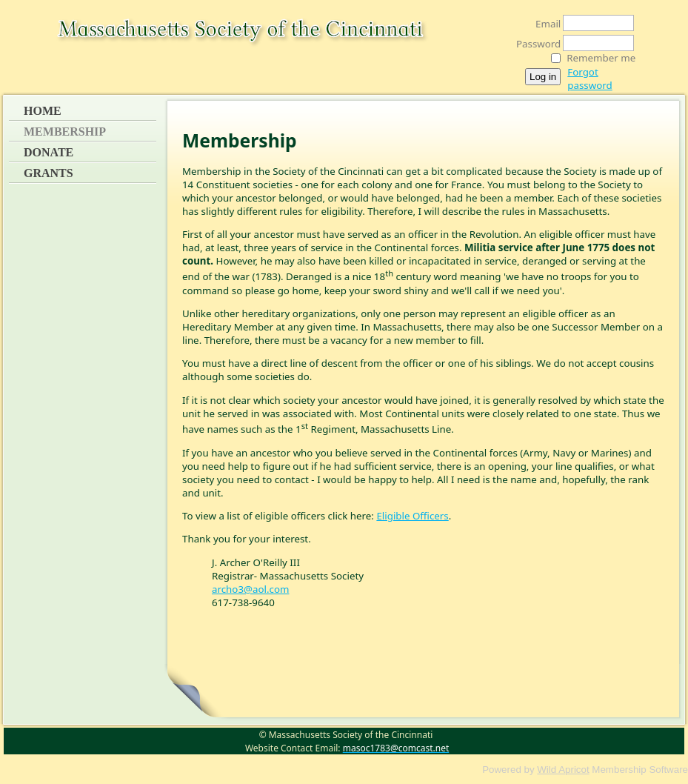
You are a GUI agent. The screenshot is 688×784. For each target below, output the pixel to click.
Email (544, 24)
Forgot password (590, 79)
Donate (49, 152)
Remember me (601, 58)
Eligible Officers (412, 516)
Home (43, 111)
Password (534, 44)
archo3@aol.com (251, 589)
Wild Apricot (563, 770)
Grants (49, 173)
